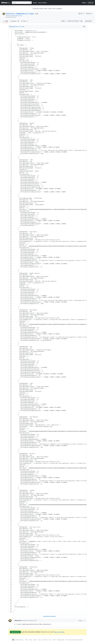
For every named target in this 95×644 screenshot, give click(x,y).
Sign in (84, 3)
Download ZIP (88, 21)
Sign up (91, 3)
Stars (25, 21)
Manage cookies (61, 640)
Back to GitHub (43, 3)
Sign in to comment (59, 632)
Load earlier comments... (50, 616)
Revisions (15, 21)
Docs (50, 640)
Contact (54, 640)
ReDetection (10, 14)
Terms (26, 640)
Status (40, 640)
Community (45, 640)
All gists (35, 3)
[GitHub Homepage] (13, 640)
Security (35, 640)
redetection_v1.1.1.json (25, 14)
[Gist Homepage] (6, 3)
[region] (48, 320)
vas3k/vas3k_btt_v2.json (17, 16)
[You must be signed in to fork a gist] (89, 14)
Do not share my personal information (74, 640)
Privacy (30, 640)
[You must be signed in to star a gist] (81, 14)
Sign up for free (15, 632)
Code (6, 21)
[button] (81, 21)
